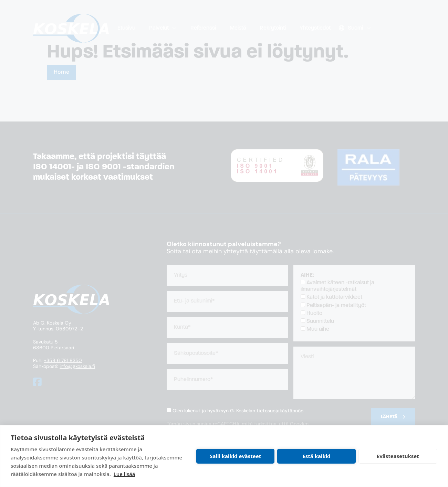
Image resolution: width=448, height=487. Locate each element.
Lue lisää (124, 474)
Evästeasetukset (398, 456)
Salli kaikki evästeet (235, 456)
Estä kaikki (316, 456)
